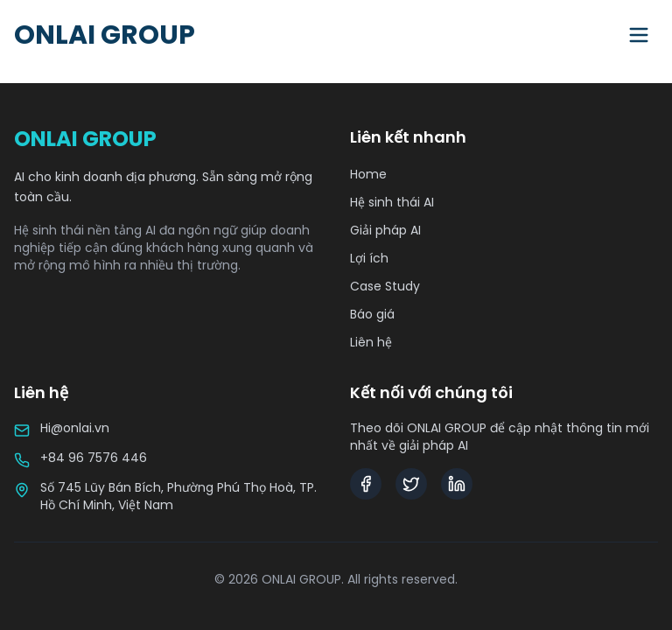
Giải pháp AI (385, 230)
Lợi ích (369, 258)
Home (368, 174)
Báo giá (372, 314)
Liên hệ (371, 342)
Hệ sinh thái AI (392, 202)
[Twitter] (411, 484)
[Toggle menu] (639, 35)
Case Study (385, 286)
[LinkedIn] (457, 484)
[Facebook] (366, 484)
